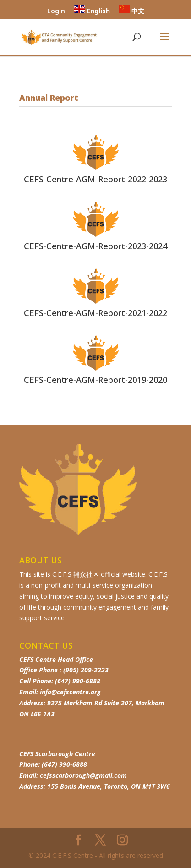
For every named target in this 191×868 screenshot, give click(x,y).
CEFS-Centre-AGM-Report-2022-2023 (95, 179)
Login (56, 11)
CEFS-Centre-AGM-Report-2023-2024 (95, 246)
